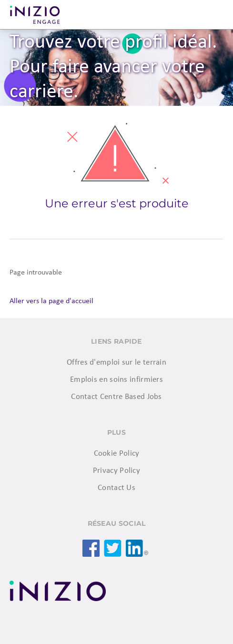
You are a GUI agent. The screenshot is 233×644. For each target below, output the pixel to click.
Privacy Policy (116, 471)
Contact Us (116, 488)
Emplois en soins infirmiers (116, 380)
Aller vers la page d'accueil (51, 301)
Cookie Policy (117, 454)
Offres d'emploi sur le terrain (116, 363)
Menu (214, 15)
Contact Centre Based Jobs (116, 397)
